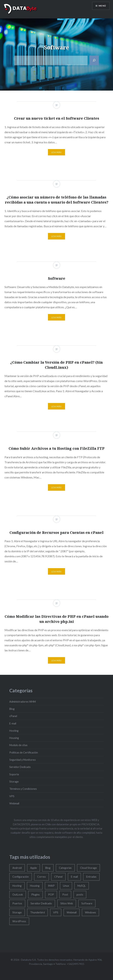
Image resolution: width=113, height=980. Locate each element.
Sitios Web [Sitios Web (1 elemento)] (67, 903)
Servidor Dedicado (20, 767)
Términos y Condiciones (23, 789)
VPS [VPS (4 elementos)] (56, 912)
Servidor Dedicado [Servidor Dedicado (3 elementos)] (41, 903)
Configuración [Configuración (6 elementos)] (21, 877)
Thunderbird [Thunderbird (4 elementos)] (37, 912)
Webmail (14, 803)
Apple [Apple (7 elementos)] (34, 868)
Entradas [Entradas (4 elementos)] (91, 877)
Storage (14, 782)
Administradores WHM (23, 702)
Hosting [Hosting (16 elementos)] (17, 886)
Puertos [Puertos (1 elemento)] (17, 903)
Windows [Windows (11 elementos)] (90, 912)
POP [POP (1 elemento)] (51, 895)
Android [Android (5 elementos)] (17, 868)
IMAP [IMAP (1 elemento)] (51, 886)
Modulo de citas (18, 745)
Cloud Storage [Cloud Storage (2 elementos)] (88, 868)
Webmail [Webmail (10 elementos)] (72, 912)
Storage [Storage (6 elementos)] (17, 912)
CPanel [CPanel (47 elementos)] (58, 877)
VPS (12, 796)
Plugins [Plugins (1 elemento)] (35, 895)
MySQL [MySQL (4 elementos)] (82, 886)
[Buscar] (94, 60)
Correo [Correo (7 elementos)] (41, 877)
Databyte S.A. (29, 960)
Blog (12, 709)
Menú (102, 6)
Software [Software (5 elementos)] (87, 903)
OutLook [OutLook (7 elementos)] (18, 895)
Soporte (14, 774)
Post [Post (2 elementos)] (65, 895)
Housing (14, 738)
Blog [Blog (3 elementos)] (48, 868)
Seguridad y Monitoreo (23, 760)
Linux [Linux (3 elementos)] (66, 886)
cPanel (13, 716)
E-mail (13, 723)
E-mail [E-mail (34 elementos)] (74, 877)
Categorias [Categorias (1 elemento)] (65, 868)
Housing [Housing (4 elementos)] (35, 886)
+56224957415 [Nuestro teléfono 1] (76, 964)
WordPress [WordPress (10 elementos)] (19, 921)
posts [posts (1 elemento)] (80, 895)
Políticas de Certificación (24, 753)
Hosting (14, 731)
